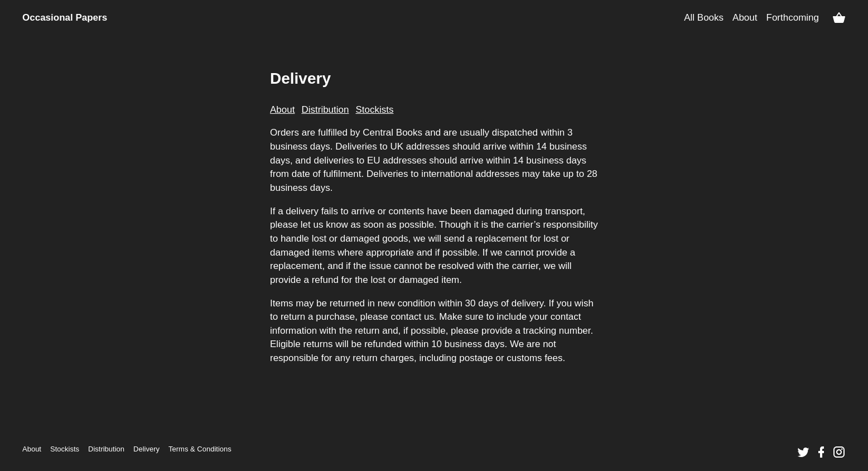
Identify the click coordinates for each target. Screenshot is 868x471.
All (704, 18)
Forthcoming (793, 18)
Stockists (65, 449)
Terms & (200, 449)
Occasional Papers (65, 18)
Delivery (146, 449)
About (745, 18)
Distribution (106, 449)
